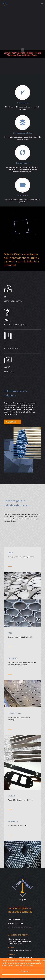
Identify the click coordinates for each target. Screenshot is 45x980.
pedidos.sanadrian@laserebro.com (20, 957)
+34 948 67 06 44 (16, 923)
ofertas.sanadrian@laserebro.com (19, 951)
